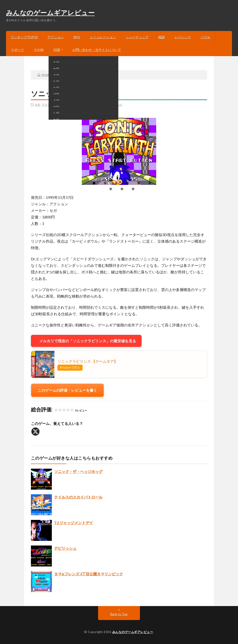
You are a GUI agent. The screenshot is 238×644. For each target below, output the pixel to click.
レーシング (183, 37)
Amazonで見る (70, 367)
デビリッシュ (65, 548)
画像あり (103, 105)
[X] (35, 432)
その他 (39, 50)
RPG (77, 37)
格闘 (162, 37)
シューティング (137, 37)
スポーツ (17, 50)
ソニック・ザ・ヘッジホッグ (78, 471)
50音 (57, 50)
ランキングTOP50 (24, 37)
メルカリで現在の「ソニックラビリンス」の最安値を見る (86, 341)
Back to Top (119, 614)
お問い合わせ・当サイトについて (97, 50)
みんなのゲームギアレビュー (50, 13)
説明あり (116, 105)
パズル (205, 37)
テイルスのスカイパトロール (78, 497)
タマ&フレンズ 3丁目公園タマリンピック (89, 574)
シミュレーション (103, 37)
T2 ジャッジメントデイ (74, 523)
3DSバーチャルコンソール (79, 105)
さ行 (38, 105)
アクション (56, 37)
